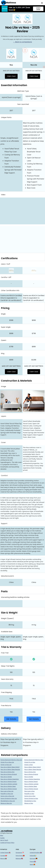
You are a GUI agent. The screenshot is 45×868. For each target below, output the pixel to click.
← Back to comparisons (23, 42)
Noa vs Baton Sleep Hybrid (32, 767)
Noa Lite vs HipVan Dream (9, 782)
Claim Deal (38, 9)
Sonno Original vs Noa (31, 798)
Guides (2, 838)
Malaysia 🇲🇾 (19, 858)
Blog (2, 835)
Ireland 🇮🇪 (33, 856)
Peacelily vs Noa (29, 794)
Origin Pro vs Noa (30, 762)
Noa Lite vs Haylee (6, 777)
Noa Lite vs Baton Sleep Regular (10, 769)
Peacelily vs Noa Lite (7, 794)
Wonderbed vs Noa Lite (8, 801)
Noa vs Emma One (30, 772)
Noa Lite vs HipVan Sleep (8, 786)
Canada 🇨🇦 (4, 856)
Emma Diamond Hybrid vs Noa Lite (11, 760)
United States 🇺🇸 (5, 853)
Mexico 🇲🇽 (3, 858)
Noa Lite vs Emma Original (9, 774)
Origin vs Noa (29, 765)
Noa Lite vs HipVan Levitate (9, 784)
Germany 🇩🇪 (34, 858)
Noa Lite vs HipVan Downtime (10, 779)
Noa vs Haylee (29, 777)
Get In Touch (4, 840)
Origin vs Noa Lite (6, 765)
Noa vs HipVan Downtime (32, 779)
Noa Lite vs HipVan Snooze (9, 789)
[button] (42, 3)
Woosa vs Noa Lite (6, 803)
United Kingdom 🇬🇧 (36, 853)
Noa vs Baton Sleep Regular (33, 769)
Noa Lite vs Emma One (7, 772)
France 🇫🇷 (33, 861)
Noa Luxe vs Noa (29, 791)
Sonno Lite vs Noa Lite (7, 796)
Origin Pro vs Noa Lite (7, 762)
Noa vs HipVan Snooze (31, 789)
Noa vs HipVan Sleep (31, 786)
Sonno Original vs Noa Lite (9, 798)
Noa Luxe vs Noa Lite (7, 791)
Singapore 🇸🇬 (20, 853)
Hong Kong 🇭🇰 (20, 856)
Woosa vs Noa (29, 803)
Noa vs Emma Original (31, 774)
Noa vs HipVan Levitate (31, 784)
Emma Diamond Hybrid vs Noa (34, 760)
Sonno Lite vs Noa (30, 796)
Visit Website (11, 719)
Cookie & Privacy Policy (7, 843)
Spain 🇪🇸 (32, 864)
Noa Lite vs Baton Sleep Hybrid (10, 767)
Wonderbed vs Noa (30, 801)
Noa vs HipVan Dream (31, 782)
